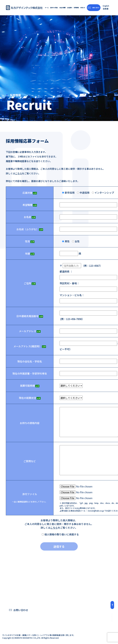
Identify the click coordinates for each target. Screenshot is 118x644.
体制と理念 (55, 615)
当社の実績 (62, 8)
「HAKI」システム (59, 592)
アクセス (91, 601)
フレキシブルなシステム (62, 596)
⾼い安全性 (55, 601)
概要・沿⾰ (92, 596)
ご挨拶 (90, 592)
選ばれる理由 (54, 8)
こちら (19, 173)
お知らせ (83, 8)
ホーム (47, 8)
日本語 (105, 9)
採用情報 (76, 8)
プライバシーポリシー (92, 608)
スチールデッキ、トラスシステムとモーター (62, 608)
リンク (90, 615)
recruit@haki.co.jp (96, 511)
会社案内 (69, 8)
